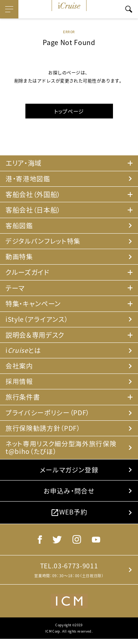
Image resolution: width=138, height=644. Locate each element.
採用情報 (19, 383)
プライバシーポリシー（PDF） (47, 415)
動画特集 (19, 257)
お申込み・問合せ (69, 494)
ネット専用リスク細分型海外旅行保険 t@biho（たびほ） (61, 450)
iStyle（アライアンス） (37, 320)
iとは (23, 352)
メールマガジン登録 (69, 473)
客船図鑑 (19, 226)
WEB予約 (69, 516)
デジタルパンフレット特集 (43, 242)
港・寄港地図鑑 (28, 179)
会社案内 (19, 367)
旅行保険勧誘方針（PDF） (43, 430)
